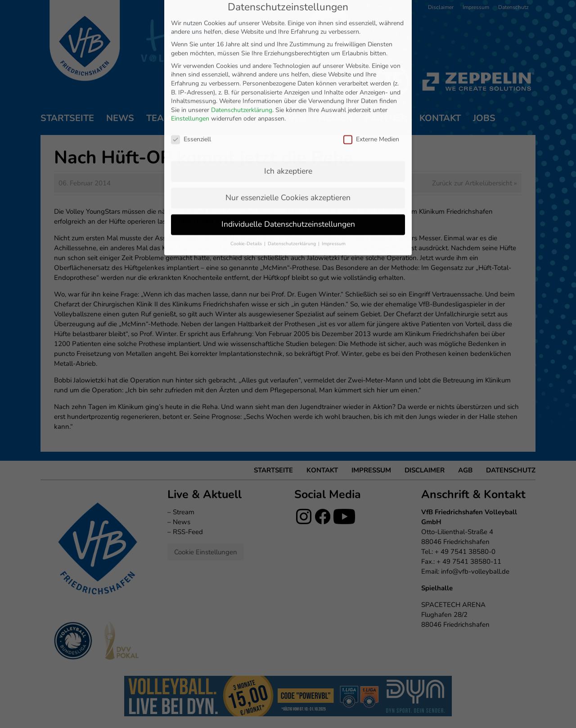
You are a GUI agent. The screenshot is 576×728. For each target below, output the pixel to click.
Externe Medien (371, 49)
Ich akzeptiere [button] (288, 81)
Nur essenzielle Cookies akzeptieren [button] (288, 107)
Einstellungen (190, 29)
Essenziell (191, 49)
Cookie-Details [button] (247, 153)
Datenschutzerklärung (242, 20)
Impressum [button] (334, 153)
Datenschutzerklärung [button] (292, 153)
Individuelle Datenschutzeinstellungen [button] (288, 134)
